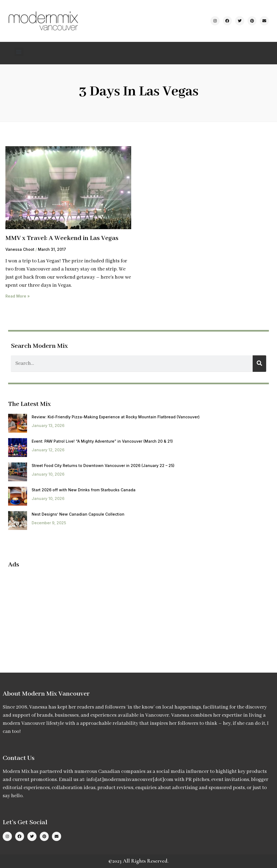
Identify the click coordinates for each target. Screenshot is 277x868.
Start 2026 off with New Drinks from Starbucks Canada (84, 490)
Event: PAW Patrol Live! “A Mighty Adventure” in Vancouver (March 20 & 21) (102, 441)
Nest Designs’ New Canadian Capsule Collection (78, 514)
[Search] (259, 364)
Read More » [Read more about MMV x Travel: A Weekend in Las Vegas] (18, 296)
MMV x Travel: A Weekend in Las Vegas (62, 238)
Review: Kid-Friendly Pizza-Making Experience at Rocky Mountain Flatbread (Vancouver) (116, 417)
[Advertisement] (54, 612)
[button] (19, 52)
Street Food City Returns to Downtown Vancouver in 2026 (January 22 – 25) (103, 465)
